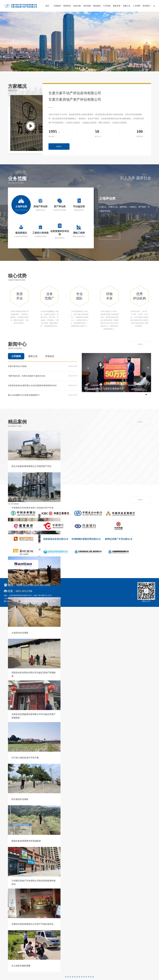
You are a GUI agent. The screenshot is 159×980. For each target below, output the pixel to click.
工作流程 (107, 6)
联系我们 (146, 6)
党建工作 (127, 6)
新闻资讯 (67, 6)
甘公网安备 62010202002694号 (31, 603)
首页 (47, 6)
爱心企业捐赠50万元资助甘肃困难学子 (24, 397)
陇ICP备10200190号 (11, 603)
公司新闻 (16, 358)
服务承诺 (117, 6)
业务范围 (87, 6)
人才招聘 (137, 6)
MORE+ (121, 149)
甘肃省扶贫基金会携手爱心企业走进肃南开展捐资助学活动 (32, 388)
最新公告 (33, 358)
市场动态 (50, 358)
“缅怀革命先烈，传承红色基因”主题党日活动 (27, 378)
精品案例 (97, 6)
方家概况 (57, 6)
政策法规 (77, 6)
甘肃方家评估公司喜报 (17, 368)
